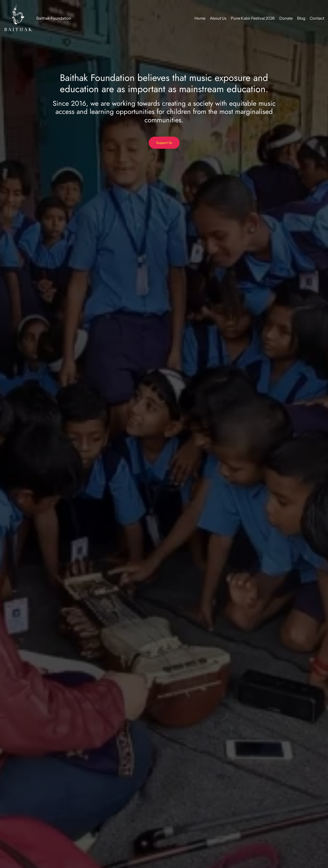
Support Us (164, 143)
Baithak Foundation (54, 18)
